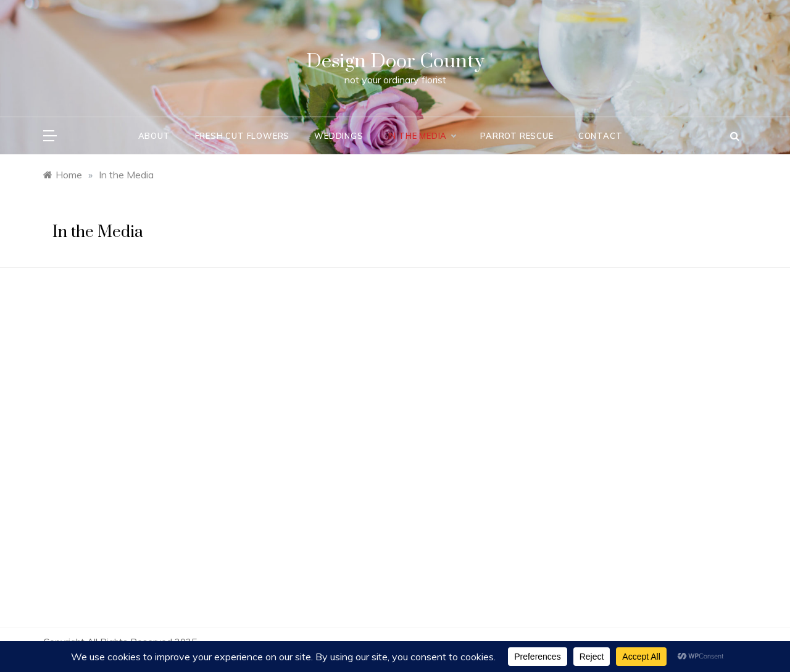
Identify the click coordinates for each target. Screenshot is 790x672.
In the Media (422, 136)
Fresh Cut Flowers (243, 136)
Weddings (339, 136)
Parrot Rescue (517, 136)
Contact (601, 136)
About (154, 136)
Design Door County (395, 61)
